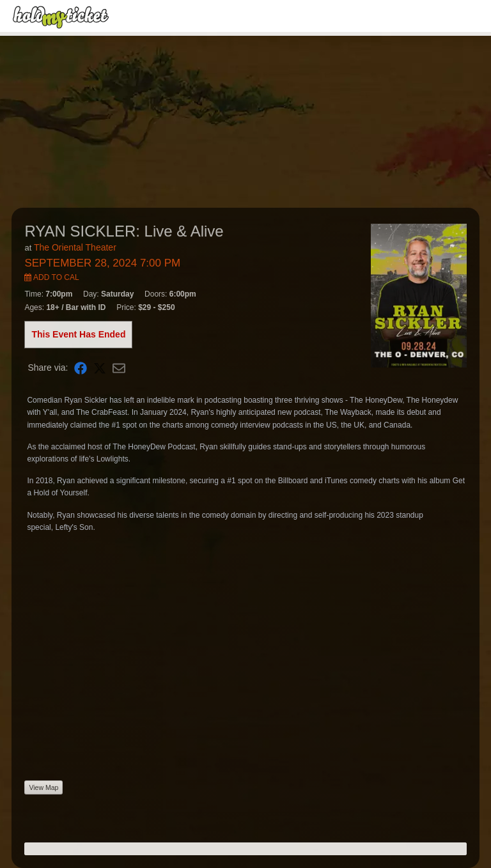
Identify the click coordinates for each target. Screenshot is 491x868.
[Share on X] (100, 368)
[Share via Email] (119, 368)
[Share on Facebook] (81, 368)
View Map (43, 787)
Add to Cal (51, 277)
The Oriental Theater (75, 247)
